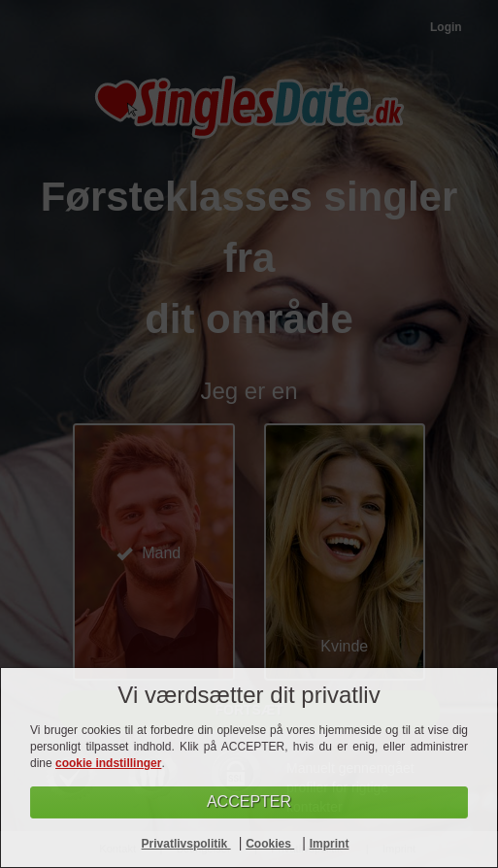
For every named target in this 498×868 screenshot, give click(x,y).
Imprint (330, 844)
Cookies (270, 844)
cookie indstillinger (108, 763)
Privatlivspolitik (186, 844)
